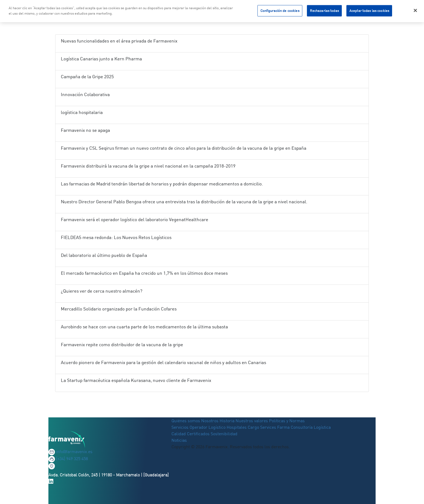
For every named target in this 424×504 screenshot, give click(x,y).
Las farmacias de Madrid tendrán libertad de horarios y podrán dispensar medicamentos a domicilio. (162, 184)
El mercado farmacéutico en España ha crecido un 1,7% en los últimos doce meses (144, 273)
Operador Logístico (208, 427)
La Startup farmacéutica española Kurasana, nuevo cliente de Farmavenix (136, 380)
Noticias (179, 440)
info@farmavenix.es (74, 451)
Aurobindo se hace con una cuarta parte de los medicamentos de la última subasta (144, 327)
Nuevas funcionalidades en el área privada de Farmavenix (119, 41)
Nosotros (210, 421)
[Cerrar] (415, 10)
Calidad (179, 434)
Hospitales (237, 427)
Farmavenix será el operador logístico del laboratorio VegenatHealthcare (135, 219)
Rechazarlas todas (324, 10)
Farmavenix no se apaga (85, 130)
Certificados (198, 434)
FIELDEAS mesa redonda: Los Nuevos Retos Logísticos (116, 237)
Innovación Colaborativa (85, 94)
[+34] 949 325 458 (72, 459)
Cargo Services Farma (269, 427)
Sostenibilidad (224, 434)
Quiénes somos (186, 421)
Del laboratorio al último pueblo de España (104, 255)
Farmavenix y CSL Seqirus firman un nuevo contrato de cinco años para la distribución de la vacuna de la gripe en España (184, 148)
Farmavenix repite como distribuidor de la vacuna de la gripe (122, 344)
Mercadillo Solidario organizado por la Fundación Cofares (119, 309)
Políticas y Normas (287, 421)
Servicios (180, 427)
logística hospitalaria (82, 112)
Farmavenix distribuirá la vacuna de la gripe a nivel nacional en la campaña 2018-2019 (148, 166)
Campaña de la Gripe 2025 (87, 76)
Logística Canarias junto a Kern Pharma (101, 59)
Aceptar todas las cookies (369, 10)
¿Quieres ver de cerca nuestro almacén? (102, 291)
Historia (227, 421)
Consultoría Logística (311, 427)
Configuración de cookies (280, 10)
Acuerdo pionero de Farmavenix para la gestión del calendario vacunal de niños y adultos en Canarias (163, 362)
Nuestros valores (252, 421)
